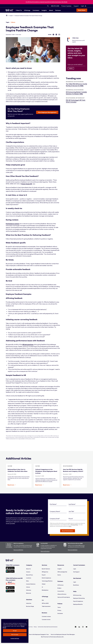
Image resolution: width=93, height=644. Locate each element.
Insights (11, 16)
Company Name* (55, 511)
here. (70, 526)
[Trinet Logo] (10, 10)
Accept (15, 631)
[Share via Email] (59, 35)
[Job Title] (77, 511)
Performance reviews (13, 224)
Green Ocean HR (27, 184)
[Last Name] (77, 504)
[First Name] (58, 504)
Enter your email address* (75, 64)
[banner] (46, 2)
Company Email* (55, 519)
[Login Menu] (84, 6)
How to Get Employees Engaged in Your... (39, 634)
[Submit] (71, 68)
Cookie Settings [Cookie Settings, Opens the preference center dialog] (15, 638)
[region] (15, 631)
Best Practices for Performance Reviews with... (53, 637)
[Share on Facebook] (53, 35)
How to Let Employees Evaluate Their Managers (63, 634)
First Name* (53, 504)
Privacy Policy (75, 525)
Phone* (71, 519)
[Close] (27, 621)
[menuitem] (48, 6)
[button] (68, 531)
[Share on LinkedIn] (56, 35)
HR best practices (28, 344)
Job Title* (71, 511)
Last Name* (72, 504)
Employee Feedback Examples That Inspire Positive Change (28, 16)
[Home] (7, 16)
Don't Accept (15, 635)
